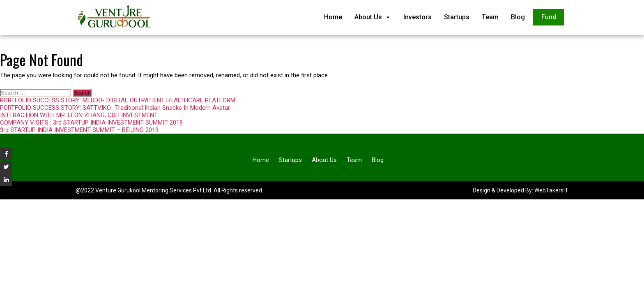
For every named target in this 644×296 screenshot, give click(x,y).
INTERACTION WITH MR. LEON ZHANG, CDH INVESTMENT (79, 115)
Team (490, 17)
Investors (417, 17)
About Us (373, 17)
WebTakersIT (551, 190)
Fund (549, 17)
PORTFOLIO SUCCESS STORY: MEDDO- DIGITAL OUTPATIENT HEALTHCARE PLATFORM (118, 100)
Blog (518, 17)
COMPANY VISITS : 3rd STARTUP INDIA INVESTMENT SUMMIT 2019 (91, 123)
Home (333, 17)
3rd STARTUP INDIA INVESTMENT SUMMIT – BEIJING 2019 (79, 130)
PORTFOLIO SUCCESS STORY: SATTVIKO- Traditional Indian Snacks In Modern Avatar (115, 108)
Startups (457, 17)
